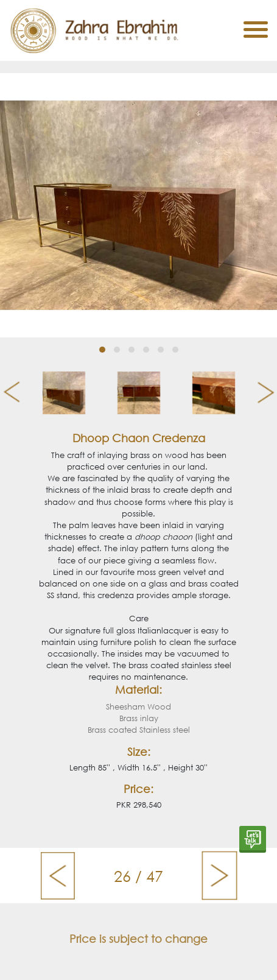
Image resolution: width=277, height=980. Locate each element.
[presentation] (7, 393)
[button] (102, 350)
